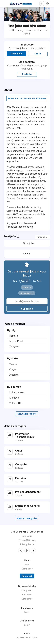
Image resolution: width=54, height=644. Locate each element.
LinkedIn (27, 551)
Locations (27, 595)
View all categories (27, 518)
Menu (6, 4)
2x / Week (37, 281)
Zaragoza (14, 346)
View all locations (27, 414)
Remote (14, 336)
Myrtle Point (16, 341)
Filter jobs (29, 243)
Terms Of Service (27, 540)
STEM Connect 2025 (27, 638)
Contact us (27, 536)
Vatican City (16, 403)
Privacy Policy (27, 544)
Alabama (14, 375)
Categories (27, 599)
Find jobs (27, 74)
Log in (38, 54)
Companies (27, 569)
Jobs (27, 565)
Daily (15, 281)
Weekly (25, 281)
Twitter (21, 551)
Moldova (14, 398)
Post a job (16, 54)
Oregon (13, 369)
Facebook (33, 551)
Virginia (13, 364)
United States (17, 392)
